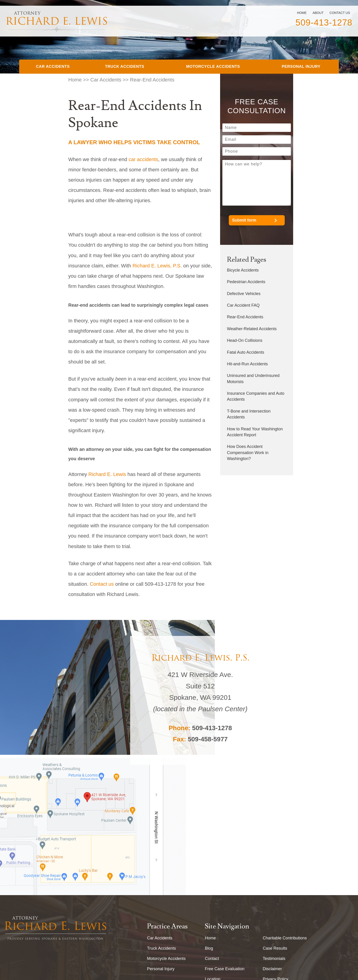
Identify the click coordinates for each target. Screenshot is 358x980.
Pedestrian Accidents (246, 282)
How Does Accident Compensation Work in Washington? (248, 453)
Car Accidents (53, 67)
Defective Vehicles (244, 294)
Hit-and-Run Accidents (247, 364)
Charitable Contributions (285, 823)
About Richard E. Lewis (226, 874)
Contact (212, 843)
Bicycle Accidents (243, 270)
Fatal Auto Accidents (246, 352)
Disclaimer (272, 853)
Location (213, 864)
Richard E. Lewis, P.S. (157, 266)
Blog (209, 833)
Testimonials (274, 843)
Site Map (271, 874)
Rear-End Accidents (245, 317)
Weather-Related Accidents (252, 329)
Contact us (102, 584)
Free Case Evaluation (225, 853)
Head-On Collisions (245, 340)
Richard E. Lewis (107, 474)
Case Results (275, 833)
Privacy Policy (276, 864)
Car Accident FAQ (243, 305)
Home (302, 13)
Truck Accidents (125, 67)
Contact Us (340, 13)
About (318, 13)
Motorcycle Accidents (213, 67)
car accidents (143, 159)
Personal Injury (301, 67)
